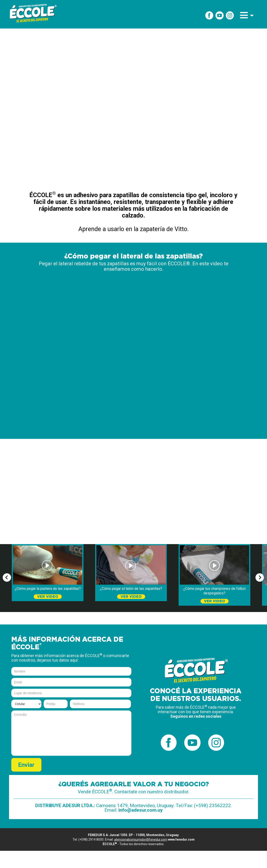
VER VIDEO (48, 597)
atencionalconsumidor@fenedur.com (141, 839)
